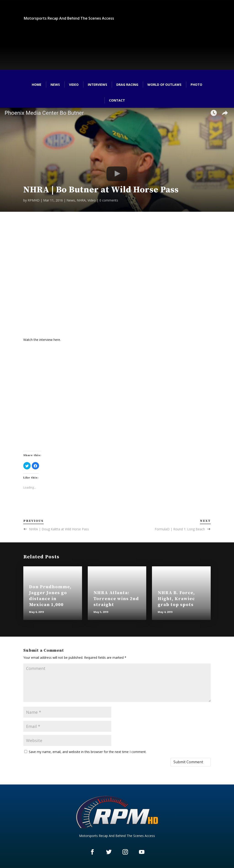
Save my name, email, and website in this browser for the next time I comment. (88, 752)
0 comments (109, 200)
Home (37, 85)
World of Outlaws (164, 85)
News (55, 85)
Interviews (97, 85)
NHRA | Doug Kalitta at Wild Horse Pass (59, 529)
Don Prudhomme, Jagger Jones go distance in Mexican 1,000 (50, 596)
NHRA (81, 200)
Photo (196, 85)
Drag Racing (127, 85)
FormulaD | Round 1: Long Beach (180, 529)
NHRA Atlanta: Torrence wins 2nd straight (116, 599)
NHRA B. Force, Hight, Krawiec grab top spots (176, 599)
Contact (117, 100)
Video (74, 85)
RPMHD (34, 200)
